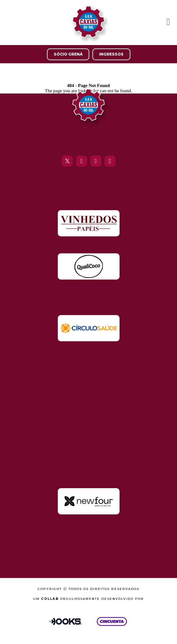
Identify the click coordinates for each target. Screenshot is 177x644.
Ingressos (111, 54)
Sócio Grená (68, 54)
